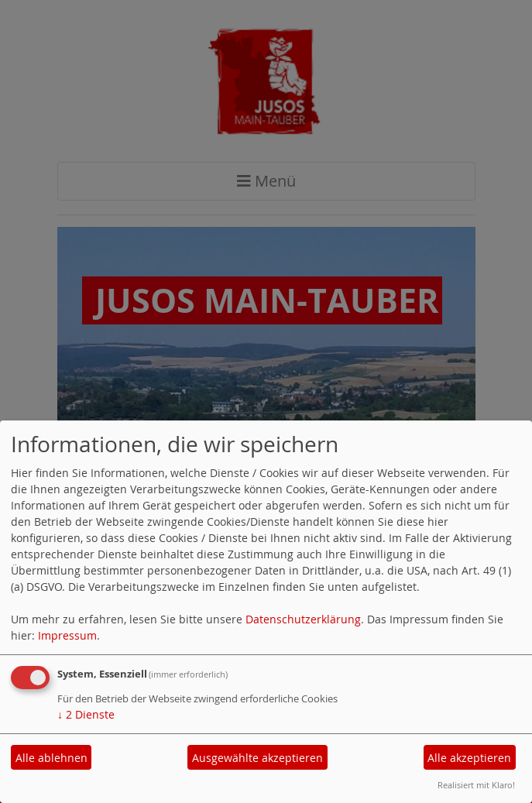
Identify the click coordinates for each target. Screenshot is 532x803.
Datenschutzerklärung (303, 619)
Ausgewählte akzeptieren (257, 758)
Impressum (67, 635)
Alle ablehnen (51, 758)
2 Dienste (86, 714)
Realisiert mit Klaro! (476, 785)
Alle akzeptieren (469, 758)
